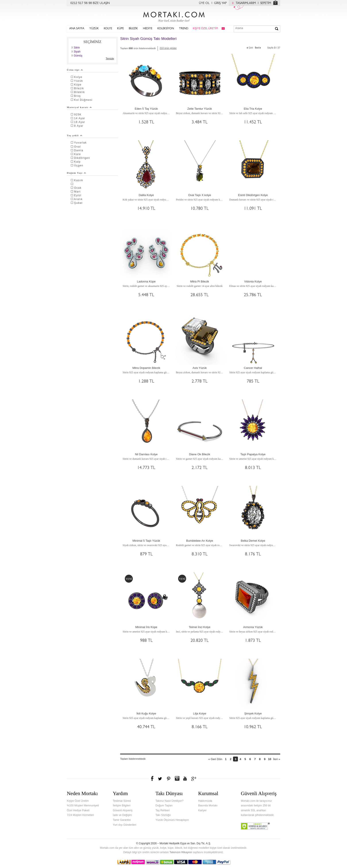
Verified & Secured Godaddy (255, 826)
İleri (258, 47)
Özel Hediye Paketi (78, 810)
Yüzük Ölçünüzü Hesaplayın (172, 820)
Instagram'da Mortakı (177, 778)
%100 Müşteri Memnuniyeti (83, 806)
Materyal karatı (79, 107)
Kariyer (202, 810)
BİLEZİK (133, 29)
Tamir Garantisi (122, 820)
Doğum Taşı (77, 173)
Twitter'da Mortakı (160, 778)
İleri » (277, 759)
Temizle (110, 58)
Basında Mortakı (208, 806)
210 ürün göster (168, 48)
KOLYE (108, 29)
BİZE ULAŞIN (101, 3)
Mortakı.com (173, 16)
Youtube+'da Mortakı (185, 778)
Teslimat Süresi (122, 801)
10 (270, 759)
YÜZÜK (94, 29)
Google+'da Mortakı (195, 778)
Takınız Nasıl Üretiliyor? (170, 801)
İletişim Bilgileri (122, 806)
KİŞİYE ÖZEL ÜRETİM (205, 29)
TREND (184, 29)
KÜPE (120, 29)
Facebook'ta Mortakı (152, 778)
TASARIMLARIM (243, 3)
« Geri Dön (215, 759)
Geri (250, 47)
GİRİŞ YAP (220, 3)
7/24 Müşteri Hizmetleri (80, 815)
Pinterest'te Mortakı (168, 778)
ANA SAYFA (77, 29)
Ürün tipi (75, 70)
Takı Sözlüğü (163, 815)
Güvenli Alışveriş (123, 810)
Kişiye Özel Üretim (78, 801)
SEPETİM (266, 3)
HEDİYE (148, 29)
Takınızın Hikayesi (181, 852)
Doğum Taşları (164, 806)
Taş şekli (75, 135)
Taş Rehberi (163, 810)
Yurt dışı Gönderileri (125, 825)
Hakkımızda (205, 801)
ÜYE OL (204, 3)
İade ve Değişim (122, 815)
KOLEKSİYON (166, 29)
